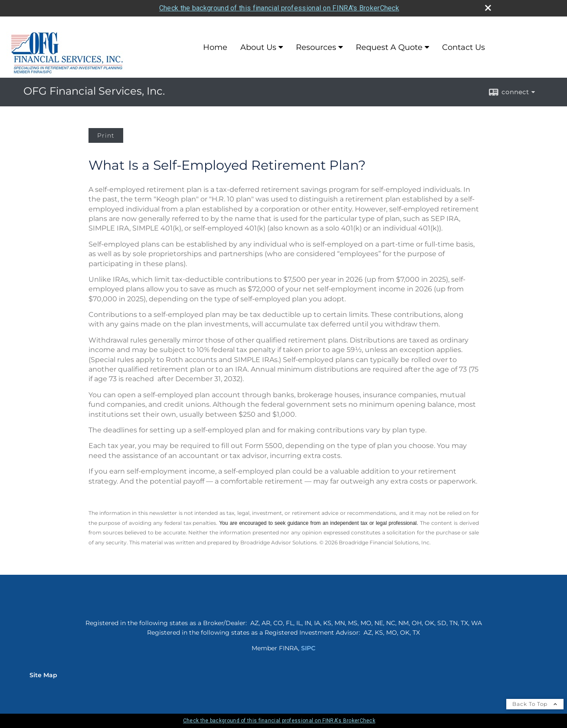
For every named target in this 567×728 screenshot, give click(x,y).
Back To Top (535, 704)
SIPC (308, 648)
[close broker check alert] (488, 8)
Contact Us (464, 47)
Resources (316, 47)
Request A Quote (389, 47)
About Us (258, 47)
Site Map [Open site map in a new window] (43, 675)
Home (215, 47)
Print (106, 135)
